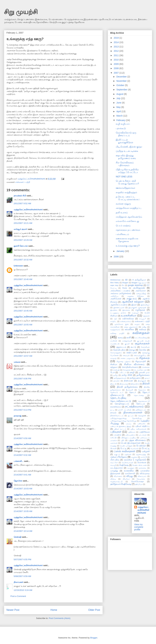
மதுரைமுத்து (141, 454)
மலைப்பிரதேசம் (119, 457)
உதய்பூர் (135, 313)
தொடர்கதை (139, 395)
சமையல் (126, 355)
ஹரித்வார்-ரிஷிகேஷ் (121, 484)
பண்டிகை (141, 424)
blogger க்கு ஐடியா (139, 283)
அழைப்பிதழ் (141, 293)
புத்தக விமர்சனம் (137, 440)
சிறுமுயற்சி (141, 361)
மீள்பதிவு (115, 460)
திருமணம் (135, 384)
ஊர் (116, 319)
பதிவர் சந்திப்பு (142, 426)
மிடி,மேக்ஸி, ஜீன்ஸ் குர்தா (129, 147)
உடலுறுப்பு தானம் (118, 313)
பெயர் (113, 448)
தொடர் (133, 392)
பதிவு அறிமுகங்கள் (138, 429)
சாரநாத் (113, 358)
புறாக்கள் (114, 443)
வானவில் (129, 471)
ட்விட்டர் (122, 372)
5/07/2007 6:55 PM (23, 559)
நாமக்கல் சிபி (20, 196)
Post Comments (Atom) (60, 618)
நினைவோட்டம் (117, 416)
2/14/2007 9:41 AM (22, 475)
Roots (125, 288)
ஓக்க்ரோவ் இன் (122, 324)
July (119, 98)
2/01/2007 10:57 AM (23, 356)
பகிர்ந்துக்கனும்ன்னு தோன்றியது (123, 421)
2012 (116, 51)
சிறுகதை (144, 358)
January (121, 251)
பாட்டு (113, 438)
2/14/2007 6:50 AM (22, 438)
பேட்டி (123, 448)
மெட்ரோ (114, 462)
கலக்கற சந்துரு (123, 204)
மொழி (113, 465)
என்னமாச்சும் (126, 321)
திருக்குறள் (142, 381)
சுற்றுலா (114, 367)
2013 (116, 47)
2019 (116, 38)
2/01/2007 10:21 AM (23, 223)
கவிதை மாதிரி (117, 333)
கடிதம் (137, 324)
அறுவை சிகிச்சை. (136, 296)
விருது (130, 476)
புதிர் (123, 440)
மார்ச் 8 (144, 457)
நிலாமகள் (18, 582)
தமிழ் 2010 (127, 375)
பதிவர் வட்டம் (120, 429)
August (120, 94)
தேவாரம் (142, 390)
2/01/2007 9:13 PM (23, 410)
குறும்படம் (121, 347)
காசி (129, 337)
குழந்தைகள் (142, 343)
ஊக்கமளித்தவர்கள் (126, 188)
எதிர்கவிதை (128, 319)
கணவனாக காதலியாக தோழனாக (127, 240)
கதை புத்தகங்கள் (131, 327)
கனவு (120, 338)
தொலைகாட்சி (144, 401)
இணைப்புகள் (119, 307)
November (122, 81)
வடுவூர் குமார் (21, 229)
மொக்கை (142, 462)
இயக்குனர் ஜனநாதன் (137, 307)
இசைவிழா (145, 305)
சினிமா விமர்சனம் (134, 364)
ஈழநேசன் (140, 310)
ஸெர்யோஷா (137, 481)
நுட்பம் (131, 416)
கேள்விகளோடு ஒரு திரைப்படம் (126, 134)
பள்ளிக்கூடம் (122, 234)
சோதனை (127, 370)
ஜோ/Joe (18, 481)
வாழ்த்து (114, 471)
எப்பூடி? (143, 319)
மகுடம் (117, 454)
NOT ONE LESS (124, 177)
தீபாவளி (129, 390)
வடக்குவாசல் (117, 468)
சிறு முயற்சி (21, 12)
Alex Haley (115, 283)
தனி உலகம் (122, 212)
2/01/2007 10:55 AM (23, 325)
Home (54, 610)
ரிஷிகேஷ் (124, 465)
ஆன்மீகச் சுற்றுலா (133, 302)
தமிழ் (116, 375)
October (121, 85)
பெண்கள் (141, 446)
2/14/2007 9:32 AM (22, 455)
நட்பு (112, 410)
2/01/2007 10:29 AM (23, 240)
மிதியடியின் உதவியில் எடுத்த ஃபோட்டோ (127, 171)
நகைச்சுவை (116, 407)
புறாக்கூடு (121, 128)
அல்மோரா (141, 291)
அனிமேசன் (116, 299)
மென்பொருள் (128, 462)
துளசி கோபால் (21, 246)
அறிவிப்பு (114, 296)
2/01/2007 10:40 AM (23, 279)
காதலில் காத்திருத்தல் (126, 192)
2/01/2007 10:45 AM (23, 311)
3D (126, 280)
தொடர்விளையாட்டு (121, 401)
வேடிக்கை (141, 479)
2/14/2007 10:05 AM (23, 511)
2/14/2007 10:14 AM (23, 531)
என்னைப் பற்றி (23, 182)
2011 (116, 55)
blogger (125, 283)
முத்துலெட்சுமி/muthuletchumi (28, 210)
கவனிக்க (129, 329)
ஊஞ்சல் (146, 316)
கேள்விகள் (145, 347)
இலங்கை (126, 310)
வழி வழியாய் (123, 124)
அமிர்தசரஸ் (139, 288)
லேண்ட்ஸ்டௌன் (139, 465)
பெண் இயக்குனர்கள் (131, 443)
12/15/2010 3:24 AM (23, 590)
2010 (116, 60)
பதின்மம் (132, 432)
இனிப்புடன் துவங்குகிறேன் (124, 141)
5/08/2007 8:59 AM (22, 576)
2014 (116, 42)
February (121, 120)
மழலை (134, 457)
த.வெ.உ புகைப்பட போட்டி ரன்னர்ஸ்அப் (128, 198)
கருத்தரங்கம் (115, 330)
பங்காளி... (19, 461)
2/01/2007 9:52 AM (22, 203)
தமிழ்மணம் (135, 378)
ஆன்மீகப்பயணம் (119, 305)
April (119, 111)
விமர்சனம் (118, 476)
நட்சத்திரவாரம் (134, 407)
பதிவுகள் (116, 432)
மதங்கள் (128, 454)
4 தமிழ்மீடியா (139, 280)
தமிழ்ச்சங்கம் (143, 375)
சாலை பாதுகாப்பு (128, 358)
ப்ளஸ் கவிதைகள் (125, 451)
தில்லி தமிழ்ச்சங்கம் (127, 387)
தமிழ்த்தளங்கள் (120, 378)
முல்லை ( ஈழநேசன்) (135, 460)
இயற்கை (114, 310)
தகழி (132, 372)
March (120, 116)
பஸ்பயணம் (130, 435)
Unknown (18, 266)
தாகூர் (147, 378)
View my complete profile (139, 527)
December (122, 77)
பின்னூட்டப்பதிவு (129, 438)
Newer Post (13, 610)
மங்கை (17, 362)
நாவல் (113, 413)
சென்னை (146, 367)
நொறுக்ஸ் (142, 416)
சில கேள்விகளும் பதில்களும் (125, 164)
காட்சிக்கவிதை (141, 338)
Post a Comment (18, 596)
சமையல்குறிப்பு (140, 355)
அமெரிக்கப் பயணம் (120, 291)
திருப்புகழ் (124, 384)
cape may (114, 285)
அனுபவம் (132, 299)
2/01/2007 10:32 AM (23, 260)
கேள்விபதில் (119, 350)
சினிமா (114, 364)
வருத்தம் (131, 468)
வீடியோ (126, 479)
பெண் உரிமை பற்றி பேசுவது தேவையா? (127, 182)
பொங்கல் (134, 448)
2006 (116, 257)
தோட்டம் (141, 404)
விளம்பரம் (142, 476)
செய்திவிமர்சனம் (130, 367)
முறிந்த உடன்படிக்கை (127, 151)
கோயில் (143, 350)
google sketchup (135, 285)
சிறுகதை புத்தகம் (124, 361)
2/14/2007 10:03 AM (23, 489)
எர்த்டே (113, 321)
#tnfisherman (116, 280)
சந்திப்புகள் (132, 353)
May (119, 107)
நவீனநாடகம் (141, 410)
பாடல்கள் (143, 435)
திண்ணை (128, 381)
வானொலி (130, 474)
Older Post (94, 610)
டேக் (112, 372)
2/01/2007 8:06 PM (23, 379)
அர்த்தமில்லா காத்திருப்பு (128, 208)
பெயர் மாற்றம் (123, 226)
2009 (116, 64)
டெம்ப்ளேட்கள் (140, 370)
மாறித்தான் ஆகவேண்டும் (129, 217)
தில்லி (146, 384)
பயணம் (117, 435)
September (122, 90)
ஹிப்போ (139, 484)
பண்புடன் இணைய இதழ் (121, 426)
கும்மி (127, 344)
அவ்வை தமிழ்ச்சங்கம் (121, 293)
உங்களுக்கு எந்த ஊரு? (128, 246)
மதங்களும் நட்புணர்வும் (128, 230)
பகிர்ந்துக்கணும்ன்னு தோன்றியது (126, 418)
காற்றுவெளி (127, 341)
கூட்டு (133, 347)
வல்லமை (142, 468)
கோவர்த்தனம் (116, 353)
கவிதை (143, 330)
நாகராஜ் (18, 416)
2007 (116, 73)
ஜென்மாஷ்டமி (116, 481)
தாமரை (117, 381)
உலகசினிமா (129, 316)
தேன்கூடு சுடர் (117, 392)
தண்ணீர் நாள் (144, 372)
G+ (123, 285)
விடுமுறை (145, 474)
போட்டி (146, 448)
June (119, 103)
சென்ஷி (17, 537)
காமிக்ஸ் (114, 341)
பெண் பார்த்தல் (126, 446)
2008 (116, 68)
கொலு (132, 350)
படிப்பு (129, 424)
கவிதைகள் (141, 333)
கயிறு (144, 327)
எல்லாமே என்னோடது (127, 221)
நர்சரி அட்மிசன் (125, 410)
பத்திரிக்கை (144, 432)
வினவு (113, 479)
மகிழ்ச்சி (146, 451)
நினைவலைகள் (133, 412)
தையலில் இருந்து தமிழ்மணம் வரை (126, 157)
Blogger (94, 638)
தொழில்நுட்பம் (122, 404)
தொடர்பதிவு (118, 398)
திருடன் (113, 384)
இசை (134, 305)
